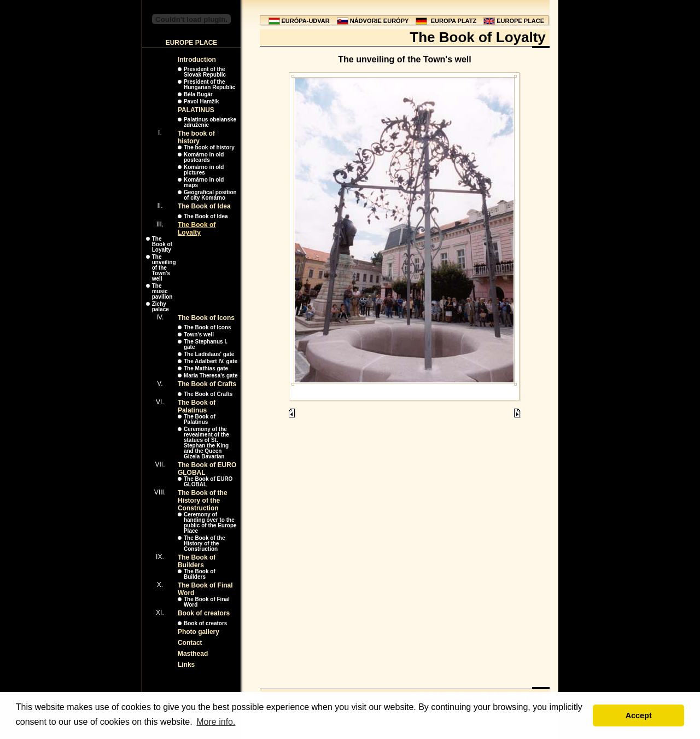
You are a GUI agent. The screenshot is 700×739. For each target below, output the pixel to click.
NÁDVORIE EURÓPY (380, 21)
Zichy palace (161, 307)
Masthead (193, 654)
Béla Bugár (198, 94)
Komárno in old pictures (204, 170)
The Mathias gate (206, 368)
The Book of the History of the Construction (203, 501)
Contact (190, 643)
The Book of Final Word (207, 602)
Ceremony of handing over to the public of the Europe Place (210, 523)
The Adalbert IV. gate (211, 361)
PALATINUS (196, 110)
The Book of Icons (206, 318)
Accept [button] (639, 715)
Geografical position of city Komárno (210, 195)
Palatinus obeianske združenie (210, 122)
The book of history (196, 137)
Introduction (197, 60)
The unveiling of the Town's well (164, 268)
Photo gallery (199, 632)
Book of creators (204, 613)
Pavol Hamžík (201, 101)
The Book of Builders (197, 561)
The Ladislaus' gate (209, 354)
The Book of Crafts (207, 384)
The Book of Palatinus (197, 406)
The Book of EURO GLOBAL (208, 482)
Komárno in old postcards (204, 157)
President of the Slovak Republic (205, 72)
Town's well (199, 334)
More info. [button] (216, 722)
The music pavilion (162, 291)
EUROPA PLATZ (454, 21)
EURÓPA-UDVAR (306, 21)
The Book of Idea (204, 206)
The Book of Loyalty (197, 229)
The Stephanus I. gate (206, 344)
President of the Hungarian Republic (209, 85)
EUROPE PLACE (520, 21)
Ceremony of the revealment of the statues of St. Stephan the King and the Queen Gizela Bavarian (206, 443)
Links (186, 665)
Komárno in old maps (204, 182)
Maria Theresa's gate (211, 376)
